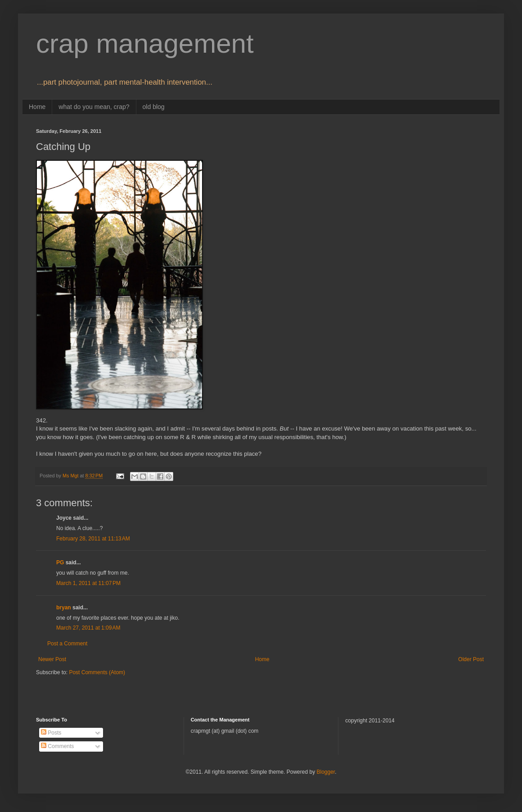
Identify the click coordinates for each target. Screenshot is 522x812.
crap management (145, 43)
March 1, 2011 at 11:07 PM (88, 583)
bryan (64, 608)
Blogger (326, 772)
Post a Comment (67, 644)
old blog (154, 107)
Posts (51, 733)
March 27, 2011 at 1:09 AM (88, 628)
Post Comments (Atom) (97, 672)
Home (37, 107)
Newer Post (52, 659)
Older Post (471, 659)
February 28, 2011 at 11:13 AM (93, 539)
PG (60, 563)
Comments (57, 746)
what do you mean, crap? (94, 107)
